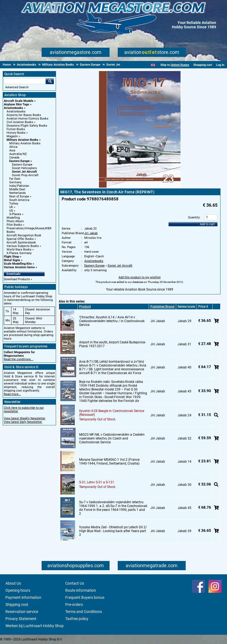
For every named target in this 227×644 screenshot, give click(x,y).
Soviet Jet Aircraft (24, 172)
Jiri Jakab (91, 233)
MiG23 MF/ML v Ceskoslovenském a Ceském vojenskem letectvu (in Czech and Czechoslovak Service (112, 438)
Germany (15, 182)
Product (85, 307)
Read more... (12, 394)
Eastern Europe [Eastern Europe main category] (22, 165)
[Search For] (25, 81)
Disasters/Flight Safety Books (27, 126)
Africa (13, 147)
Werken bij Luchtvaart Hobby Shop (35, 626)
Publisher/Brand (162, 307)
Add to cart (207, 224)
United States (180, 65)
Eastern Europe (19, 161)
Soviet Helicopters (24, 168)
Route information (81, 590)
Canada (14, 158)
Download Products (17, 279)
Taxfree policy (77, 619)
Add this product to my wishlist (140, 277)
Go (50, 81)
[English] (153, 65)
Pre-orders (74, 605)
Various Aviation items (19, 267)
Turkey (14, 204)
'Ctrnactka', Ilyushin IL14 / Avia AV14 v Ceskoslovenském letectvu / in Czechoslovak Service (112, 321)
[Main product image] (140, 187)
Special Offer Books (20, 239)
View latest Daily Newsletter (23, 422)
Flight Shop (11, 257)
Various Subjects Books (23, 246)
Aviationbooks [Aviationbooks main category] (16, 112)
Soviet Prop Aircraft (25, 175)
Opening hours (18, 590)
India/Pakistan (19, 186)
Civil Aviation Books (20, 122)
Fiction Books (16, 129)
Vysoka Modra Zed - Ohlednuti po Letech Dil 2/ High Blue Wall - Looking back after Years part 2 (113, 531)
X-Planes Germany (19, 253)
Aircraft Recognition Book (24, 235)
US (11, 211)
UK (11, 207)
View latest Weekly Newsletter (25, 418)
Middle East (17, 189)
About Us (13, 583)
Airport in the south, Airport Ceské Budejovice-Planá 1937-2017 (112, 344)
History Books (16, 133)
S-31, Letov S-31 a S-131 (97, 482)
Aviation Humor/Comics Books (27, 119)
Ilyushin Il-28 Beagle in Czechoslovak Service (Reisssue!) (112, 413)
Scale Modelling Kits (18, 264)
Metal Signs (12, 260)
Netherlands (18, 193)
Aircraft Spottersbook (21, 242)
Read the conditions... (18, 359)
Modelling (13, 218)
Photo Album (15, 221)
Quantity (194, 217)
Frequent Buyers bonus (85, 597)
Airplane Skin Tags (16, 104)
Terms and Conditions (84, 612)
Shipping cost (17, 605)
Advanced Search (17, 87)
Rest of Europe (19, 196)
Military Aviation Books (22, 140)
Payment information (23, 597)
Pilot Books (14, 225)
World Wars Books (19, 250)
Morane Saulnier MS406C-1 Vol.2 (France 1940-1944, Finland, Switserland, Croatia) (109, 462)
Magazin (12, 136)
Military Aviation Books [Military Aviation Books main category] (25, 143)
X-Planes (15, 214)
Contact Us (75, 583)
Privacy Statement (21, 619)
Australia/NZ (18, 154)
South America (19, 200)
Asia (12, 150)
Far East (15, 179)
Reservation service (22, 612)
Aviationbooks (13, 108)
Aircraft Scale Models (19, 101)
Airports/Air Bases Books (24, 115)
